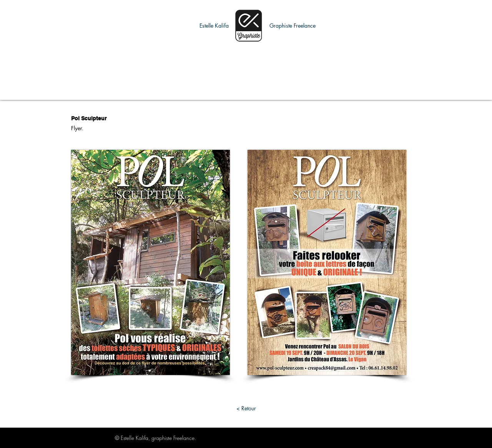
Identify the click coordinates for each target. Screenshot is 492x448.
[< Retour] (246, 408)
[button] (214, 26)
